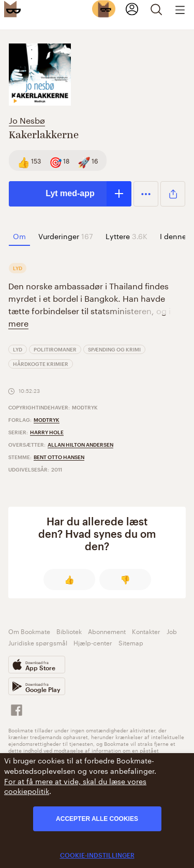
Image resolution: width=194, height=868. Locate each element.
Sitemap (131, 642)
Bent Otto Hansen (59, 457)
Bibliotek (69, 631)
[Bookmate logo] (12, 9)
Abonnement (107, 631)
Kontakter (146, 631)
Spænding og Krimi (114, 349)
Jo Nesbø (27, 119)
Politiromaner (55, 349)
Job (172, 631)
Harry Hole (47, 432)
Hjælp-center (93, 642)
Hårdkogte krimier (41, 364)
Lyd (18, 349)
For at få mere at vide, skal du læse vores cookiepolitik (75, 786)
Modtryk (47, 420)
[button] (146, 194)
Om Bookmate (29, 631)
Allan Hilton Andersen (80, 445)
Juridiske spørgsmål (38, 642)
